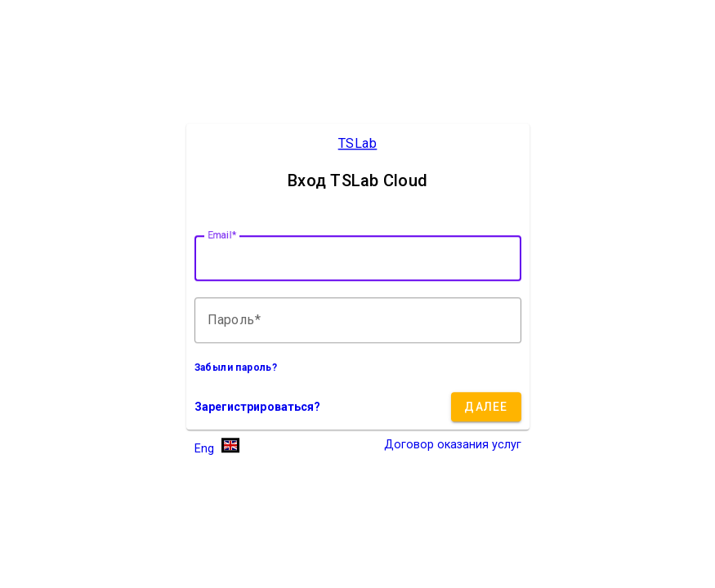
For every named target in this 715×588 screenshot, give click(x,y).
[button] (217, 448)
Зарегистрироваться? (258, 408)
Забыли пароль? (236, 368)
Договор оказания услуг (453, 445)
